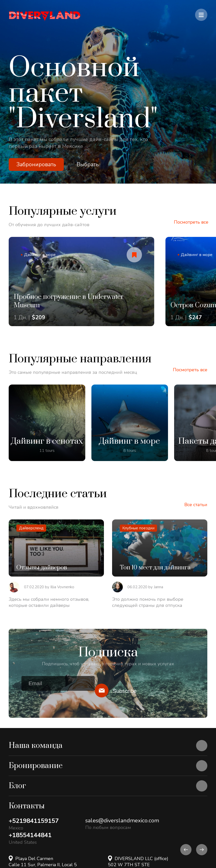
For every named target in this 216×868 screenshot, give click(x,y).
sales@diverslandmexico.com (122, 821)
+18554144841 (30, 835)
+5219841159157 (34, 821)
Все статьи (196, 505)
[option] (108, 92)
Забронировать (36, 164)
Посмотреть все (191, 222)
